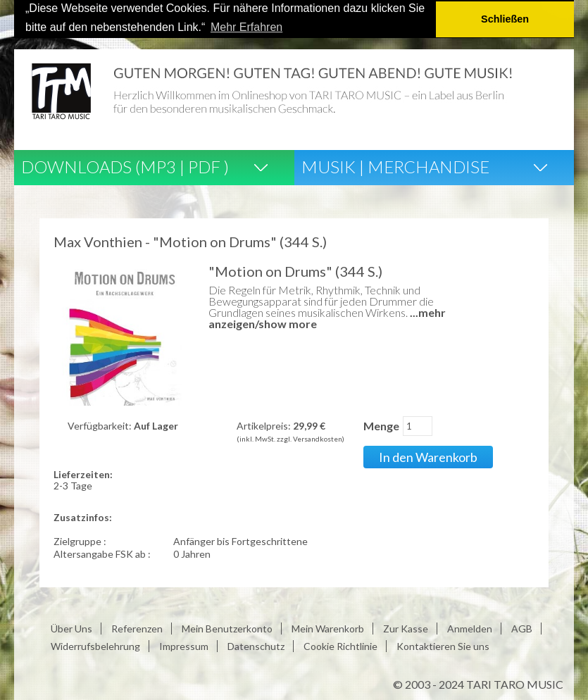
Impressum (184, 646)
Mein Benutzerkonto (227, 629)
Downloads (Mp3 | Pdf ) (125, 166)
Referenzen (137, 629)
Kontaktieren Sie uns (443, 646)
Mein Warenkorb (328, 629)
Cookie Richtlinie (340, 646)
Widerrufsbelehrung (95, 646)
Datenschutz (256, 646)
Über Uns (71, 629)
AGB (522, 629)
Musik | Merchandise (395, 166)
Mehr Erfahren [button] (246, 27)
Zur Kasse (406, 629)
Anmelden (470, 629)
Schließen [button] (505, 19)
